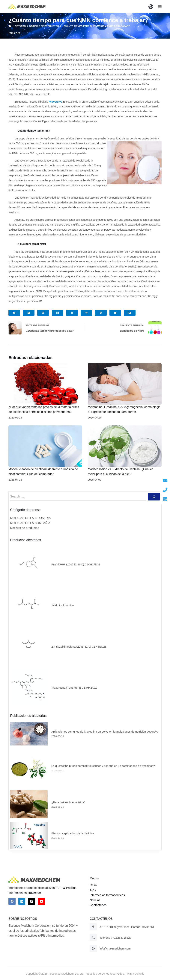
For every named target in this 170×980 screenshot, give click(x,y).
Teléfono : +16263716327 (115, 938)
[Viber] (101, 313)
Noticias (95, 900)
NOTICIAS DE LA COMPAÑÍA (30, 523)
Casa (93, 885)
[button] (151, 7)
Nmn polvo (55, 102)
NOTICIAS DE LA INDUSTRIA (30, 518)
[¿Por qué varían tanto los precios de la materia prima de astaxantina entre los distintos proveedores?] (45, 384)
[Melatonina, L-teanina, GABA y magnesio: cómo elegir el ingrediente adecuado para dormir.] (125, 384)
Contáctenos (98, 905)
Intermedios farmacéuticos (107, 895)
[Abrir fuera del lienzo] (160, 7)
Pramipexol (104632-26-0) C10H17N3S (76, 564)
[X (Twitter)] (29, 313)
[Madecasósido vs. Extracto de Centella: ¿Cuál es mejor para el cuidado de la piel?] (125, 446)
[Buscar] (154, 497)
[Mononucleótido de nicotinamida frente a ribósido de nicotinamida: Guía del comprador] (45, 446)
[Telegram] (86, 313)
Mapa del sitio (136, 974)
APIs (93, 890)
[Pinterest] (43, 313)
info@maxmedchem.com (115, 948)
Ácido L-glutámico (63, 605)
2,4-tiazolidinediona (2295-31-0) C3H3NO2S (79, 647)
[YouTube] (42, 901)
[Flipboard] (130, 313)
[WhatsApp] (115, 313)
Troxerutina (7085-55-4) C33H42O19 (74, 688)
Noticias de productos (25, 528)
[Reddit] (72, 313)
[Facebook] (14, 313)
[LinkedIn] (58, 313)
